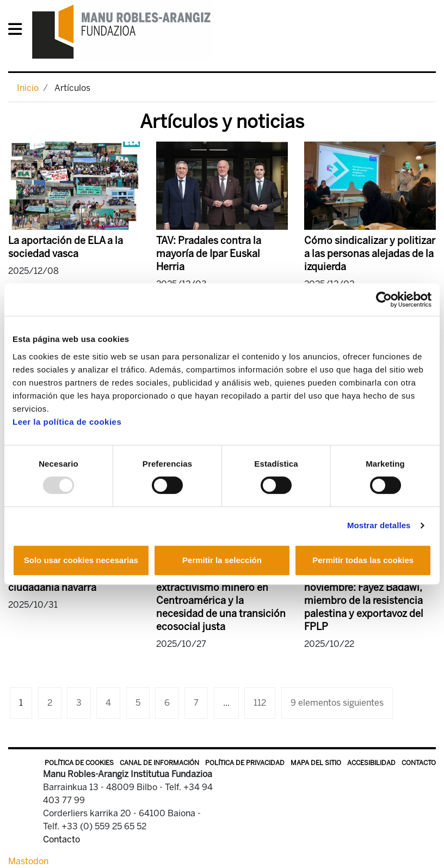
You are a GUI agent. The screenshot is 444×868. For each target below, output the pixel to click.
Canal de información (159, 763)
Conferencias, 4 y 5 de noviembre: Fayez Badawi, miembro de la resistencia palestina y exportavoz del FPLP (364, 601)
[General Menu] (18, 31)
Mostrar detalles (379, 525)
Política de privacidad (245, 763)
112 (260, 703)
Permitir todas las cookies (363, 560)
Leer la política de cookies (67, 422)
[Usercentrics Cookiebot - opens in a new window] (384, 299)
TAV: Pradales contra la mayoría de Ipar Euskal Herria (209, 254)
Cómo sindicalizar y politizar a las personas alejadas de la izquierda (370, 254)
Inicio (28, 88)
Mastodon (28, 861)
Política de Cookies (79, 763)
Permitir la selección (222, 560)
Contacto (419, 763)
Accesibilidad (371, 763)
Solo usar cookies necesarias (81, 560)
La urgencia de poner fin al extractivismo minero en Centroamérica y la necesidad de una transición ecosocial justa (221, 601)
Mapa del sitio (316, 763)
